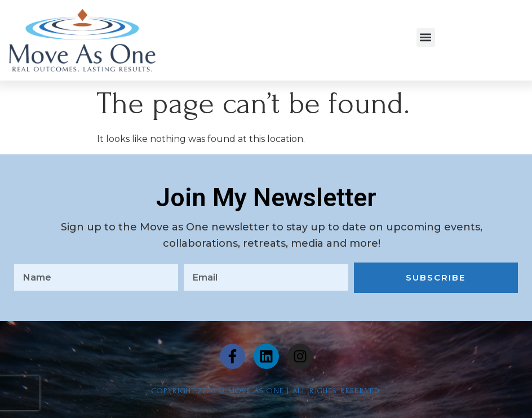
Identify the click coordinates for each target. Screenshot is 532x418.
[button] (426, 37)
